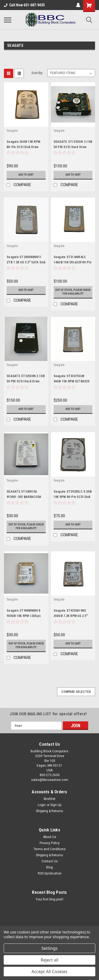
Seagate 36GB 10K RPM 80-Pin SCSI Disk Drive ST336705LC (23, 147)
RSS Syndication (50, 873)
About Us (50, 837)
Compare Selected (76, 692)
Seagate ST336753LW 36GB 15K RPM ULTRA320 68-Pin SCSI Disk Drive (71, 381)
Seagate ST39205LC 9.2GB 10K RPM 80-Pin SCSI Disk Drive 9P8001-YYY (73, 497)
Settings (49, 948)
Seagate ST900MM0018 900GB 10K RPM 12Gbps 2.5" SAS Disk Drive (24, 616)
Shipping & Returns (49, 811)
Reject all (49, 960)
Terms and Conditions (50, 849)
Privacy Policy (50, 843)
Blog (49, 867)
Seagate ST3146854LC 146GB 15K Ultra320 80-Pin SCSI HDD (72, 262)
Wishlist (49, 799)
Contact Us (50, 861)
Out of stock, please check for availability (73, 292)
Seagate (12, 131)
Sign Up (56, 805)
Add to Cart (26, 175)
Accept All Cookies (50, 972)
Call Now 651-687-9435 (24, 5)
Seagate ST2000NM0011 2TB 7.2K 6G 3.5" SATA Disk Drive (26, 262)
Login (42, 805)
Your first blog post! (49, 899)
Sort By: (37, 73)
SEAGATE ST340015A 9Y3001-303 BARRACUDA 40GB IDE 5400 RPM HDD (24, 497)
